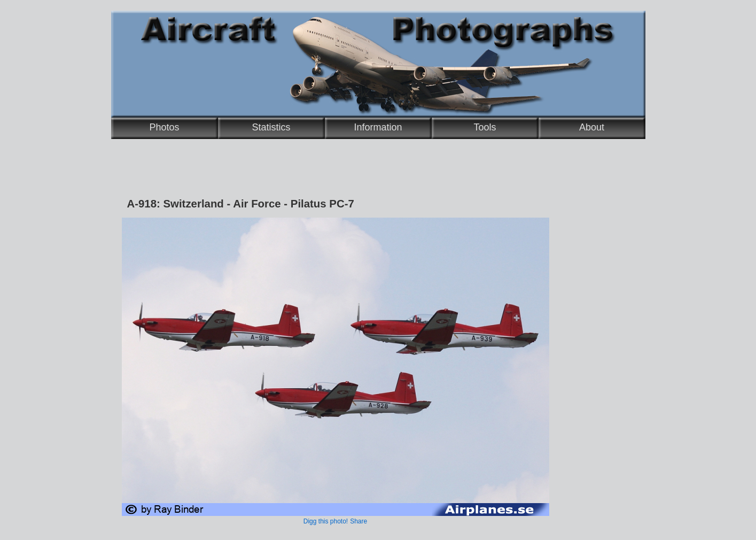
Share (358, 521)
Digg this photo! (326, 521)
